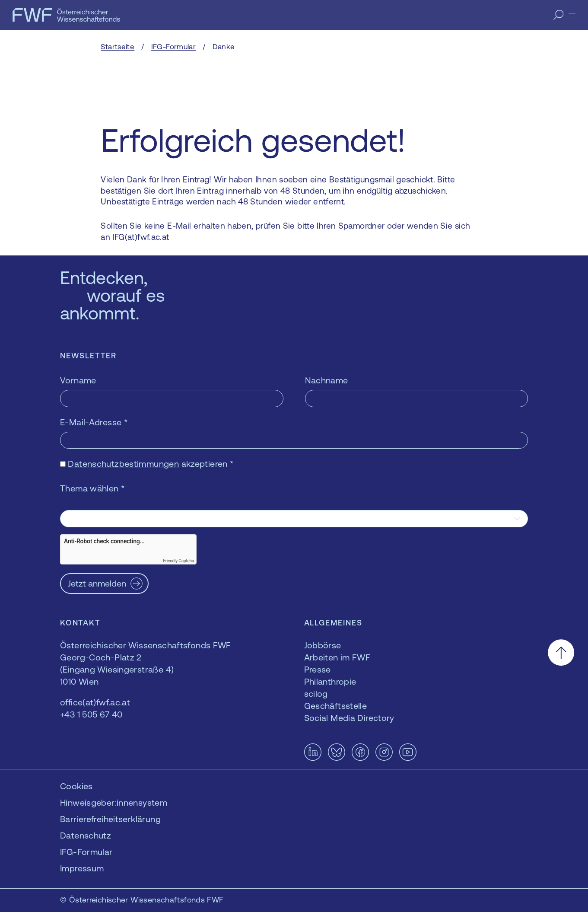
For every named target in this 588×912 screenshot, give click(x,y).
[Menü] (572, 15)
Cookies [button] (76, 786)
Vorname (78, 380)
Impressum (82, 868)
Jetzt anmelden (97, 583)
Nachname (327, 380)
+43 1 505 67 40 (91, 714)
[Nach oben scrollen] (561, 652)
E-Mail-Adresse (94, 422)
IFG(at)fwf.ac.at (142, 237)
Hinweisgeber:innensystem (114, 802)
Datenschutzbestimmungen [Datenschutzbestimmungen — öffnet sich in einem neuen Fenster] (123, 464)
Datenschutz (86, 835)
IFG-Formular (86, 852)
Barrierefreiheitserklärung (110, 819)
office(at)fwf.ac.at (95, 702)
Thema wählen (92, 488)
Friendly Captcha (178, 561)
